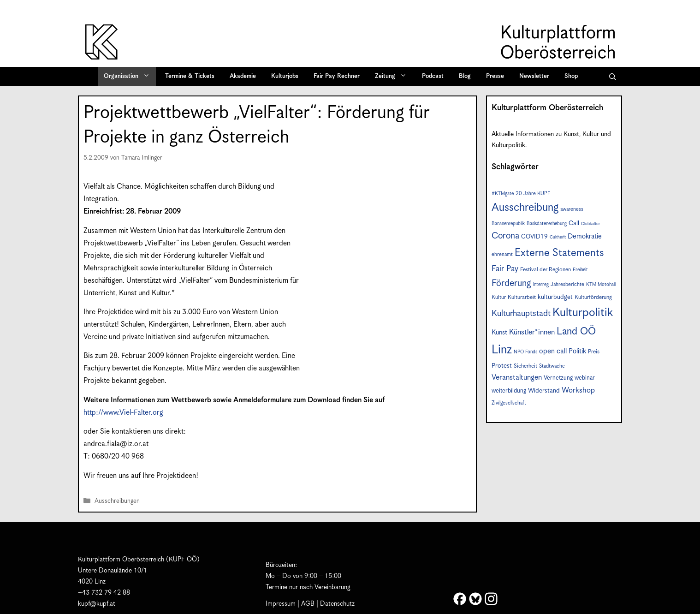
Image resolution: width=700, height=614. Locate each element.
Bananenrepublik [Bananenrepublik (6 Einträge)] (508, 224)
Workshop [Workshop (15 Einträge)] (578, 390)
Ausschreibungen (117, 501)
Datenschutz (337, 604)
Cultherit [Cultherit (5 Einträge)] (558, 237)
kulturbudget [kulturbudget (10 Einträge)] (555, 297)
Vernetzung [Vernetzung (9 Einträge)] (558, 378)
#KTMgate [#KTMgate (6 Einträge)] (503, 194)
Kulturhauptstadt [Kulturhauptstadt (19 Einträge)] (521, 313)
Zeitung (394, 77)
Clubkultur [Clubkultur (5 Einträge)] (590, 224)
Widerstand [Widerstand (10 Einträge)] (544, 391)
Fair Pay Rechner (337, 76)
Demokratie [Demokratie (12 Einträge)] (585, 236)
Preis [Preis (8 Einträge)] (594, 352)
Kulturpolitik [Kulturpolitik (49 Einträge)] (583, 313)
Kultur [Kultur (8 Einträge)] (499, 297)
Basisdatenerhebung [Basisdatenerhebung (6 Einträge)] (547, 224)
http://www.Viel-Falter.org (123, 413)
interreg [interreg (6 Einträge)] (541, 285)
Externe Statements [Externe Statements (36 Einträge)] (559, 253)
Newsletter (534, 76)
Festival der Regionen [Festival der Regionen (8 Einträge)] (546, 270)
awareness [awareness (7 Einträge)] (572, 209)
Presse (495, 76)
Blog (465, 76)
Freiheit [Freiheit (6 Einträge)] (580, 270)
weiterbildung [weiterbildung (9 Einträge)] (509, 391)
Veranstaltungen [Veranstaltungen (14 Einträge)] (517, 378)
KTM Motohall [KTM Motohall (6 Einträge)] (601, 285)
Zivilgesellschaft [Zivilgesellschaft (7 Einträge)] (509, 403)
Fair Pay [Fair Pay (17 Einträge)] (505, 269)
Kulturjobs (285, 76)
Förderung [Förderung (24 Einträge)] (511, 283)
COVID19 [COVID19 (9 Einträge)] (534, 237)
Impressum (281, 604)
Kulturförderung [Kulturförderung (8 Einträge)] (593, 297)
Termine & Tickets (190, 76)
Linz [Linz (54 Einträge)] (502, 350)
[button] (613, 77)
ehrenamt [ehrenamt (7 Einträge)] (502, 254)
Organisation (130, 77)
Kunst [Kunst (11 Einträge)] (499, 333)
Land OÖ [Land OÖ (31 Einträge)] (576, 331)
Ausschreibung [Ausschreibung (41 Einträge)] (525, 208)
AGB (308, 604)
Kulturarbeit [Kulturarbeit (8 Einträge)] (522, 297)
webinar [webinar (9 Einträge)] (585, 378)
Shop (571, 76)
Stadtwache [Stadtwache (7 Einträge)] (552, 366)
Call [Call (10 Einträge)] (574, 223)
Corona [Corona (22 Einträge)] (505, 236)
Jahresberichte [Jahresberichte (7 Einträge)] (567, 284)
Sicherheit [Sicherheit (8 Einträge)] (525, 366)
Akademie (243, 76)
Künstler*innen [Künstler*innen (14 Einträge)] (532, 332)
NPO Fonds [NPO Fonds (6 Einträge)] (525, 352)
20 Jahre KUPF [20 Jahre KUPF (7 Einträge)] (533, 194)
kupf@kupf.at (97, 604)
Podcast (433, 76)
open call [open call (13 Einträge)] (553, 351)
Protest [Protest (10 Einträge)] (502, 366)
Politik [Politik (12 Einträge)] (577, 351)
